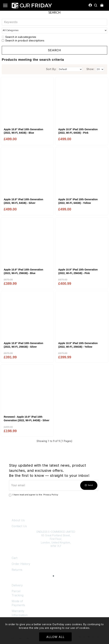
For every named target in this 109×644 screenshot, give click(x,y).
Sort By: (51, 69)
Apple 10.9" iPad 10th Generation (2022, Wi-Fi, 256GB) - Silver (23, 345)
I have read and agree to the (34, 495)
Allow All (55, 637)
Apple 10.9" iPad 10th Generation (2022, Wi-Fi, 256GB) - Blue (23, 271)
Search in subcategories (19, 37)
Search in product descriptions (23, 40)
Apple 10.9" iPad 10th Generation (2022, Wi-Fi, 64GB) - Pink (78, 131)
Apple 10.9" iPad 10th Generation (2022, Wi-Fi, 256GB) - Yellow (78, 345)
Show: (91, 69)
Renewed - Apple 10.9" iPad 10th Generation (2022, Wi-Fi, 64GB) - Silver (27, 419)
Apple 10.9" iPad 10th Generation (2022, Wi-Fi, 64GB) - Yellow (78, 201)
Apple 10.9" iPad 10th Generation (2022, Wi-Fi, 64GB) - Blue (23, 131)
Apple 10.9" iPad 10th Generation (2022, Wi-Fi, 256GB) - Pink (78, 271)
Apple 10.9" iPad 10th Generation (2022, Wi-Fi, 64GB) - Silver (23, 201)
